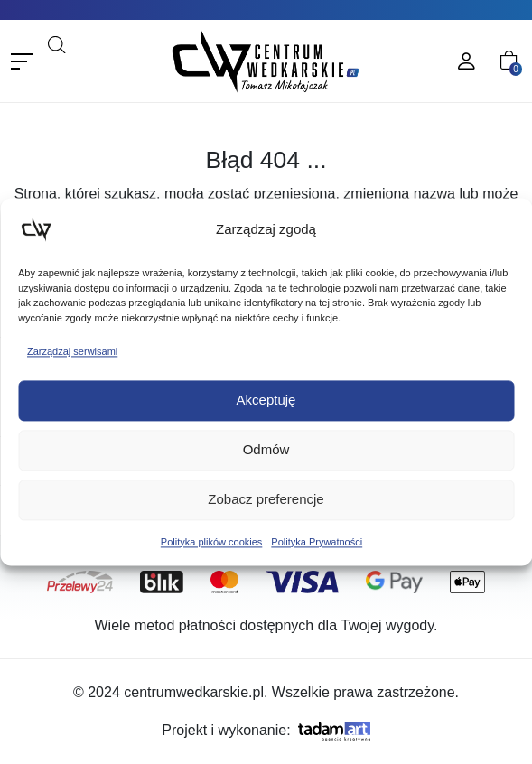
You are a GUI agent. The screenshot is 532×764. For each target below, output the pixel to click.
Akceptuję (266, 401)
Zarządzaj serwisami (72, 351)
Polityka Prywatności (317, 542)
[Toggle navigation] (22, 61)
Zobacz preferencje (266, 500)
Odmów (266, 450)
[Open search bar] (57, 43)
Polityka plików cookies (212, 542)
